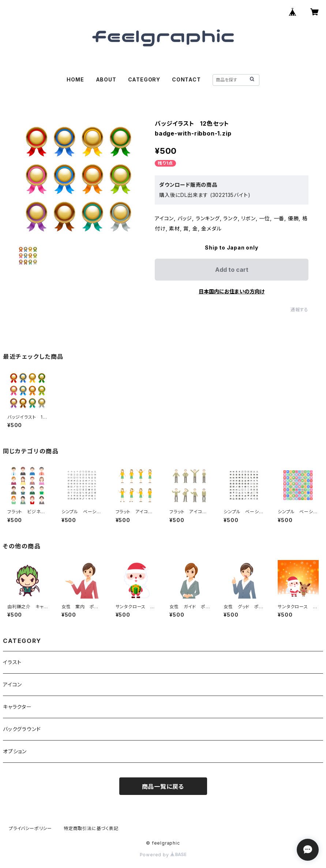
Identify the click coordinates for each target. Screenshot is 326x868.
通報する (299, 310)
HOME (75, 79)
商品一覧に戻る (163, 787)
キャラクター (17, 707)
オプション (15, 751)
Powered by (163, 855)
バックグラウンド (22, 729)
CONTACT (186, 79)
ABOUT (106, 79)
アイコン (12, 684)
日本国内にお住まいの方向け (232, 291)
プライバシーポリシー (30, 828)
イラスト (12, 662)
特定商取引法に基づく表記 (91, 828)
